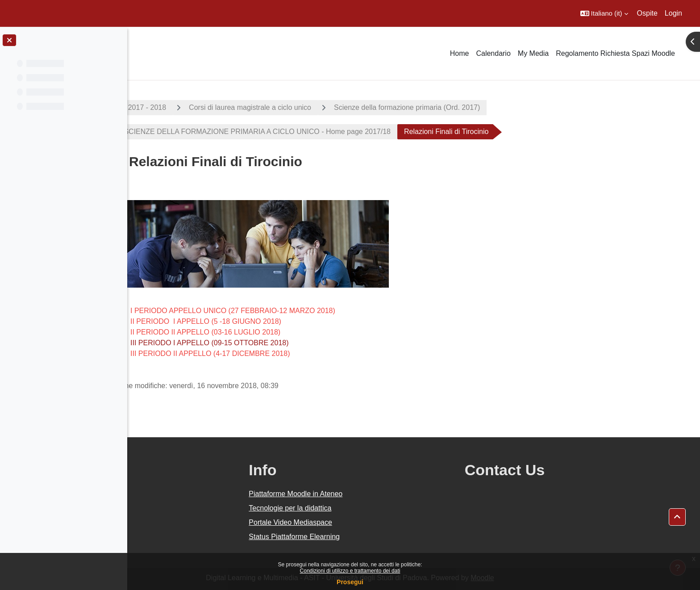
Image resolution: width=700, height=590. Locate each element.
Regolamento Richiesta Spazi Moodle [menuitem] (615, 53)
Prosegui (350, 582)
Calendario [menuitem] (493, 53)
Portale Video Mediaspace (370, 522)
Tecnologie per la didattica (370, 508)
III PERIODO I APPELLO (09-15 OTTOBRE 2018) (273, 343)
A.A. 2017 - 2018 (203, 107)
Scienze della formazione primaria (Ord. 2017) (471, 107)
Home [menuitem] (460, 53)
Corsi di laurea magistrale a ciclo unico (314, 107)
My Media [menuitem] (533, 53)
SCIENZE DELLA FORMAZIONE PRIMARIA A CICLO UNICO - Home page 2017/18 (320, 132)
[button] (604, 13)
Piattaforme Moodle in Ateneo (375, 494)
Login (673, 13)
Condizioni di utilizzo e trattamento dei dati (350, 571)
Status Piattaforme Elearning (374, 537)
